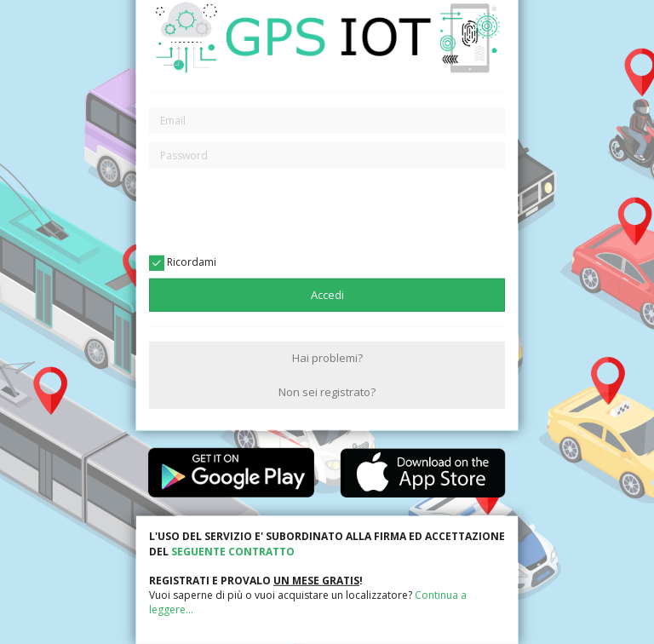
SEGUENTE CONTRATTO (233, 551)
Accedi (327, 295)
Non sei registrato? (327, 391)
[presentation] (327, 210)
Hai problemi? (327, 358)
